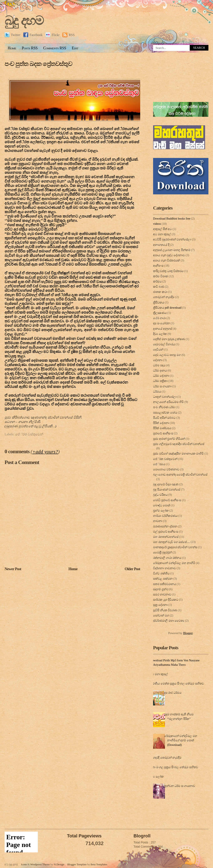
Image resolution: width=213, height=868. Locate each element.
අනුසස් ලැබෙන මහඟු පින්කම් (172, 250)
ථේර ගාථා (159, 318)
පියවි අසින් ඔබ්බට (164, 418)
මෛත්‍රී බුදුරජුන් (162, 552)
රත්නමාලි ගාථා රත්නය (167, 558)
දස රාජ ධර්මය (173, 693)
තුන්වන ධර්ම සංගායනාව (180, 786)
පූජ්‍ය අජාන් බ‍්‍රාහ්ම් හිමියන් (169, 439)
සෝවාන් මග (161, 615)
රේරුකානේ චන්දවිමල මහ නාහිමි (174, 563)
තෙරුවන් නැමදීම (164, 297)
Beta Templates (99, 864)
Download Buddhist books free (172, 219)
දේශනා (158, 360)
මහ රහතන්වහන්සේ (166, 537)
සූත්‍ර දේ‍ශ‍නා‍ (160, 605)
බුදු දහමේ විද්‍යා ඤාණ (166, 484)
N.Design (59, 864)
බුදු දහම (24, 21)
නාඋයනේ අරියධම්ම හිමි (168, 402)
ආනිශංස (158, 266)
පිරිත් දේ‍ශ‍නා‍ (161, 423)
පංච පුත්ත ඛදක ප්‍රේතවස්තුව (38, 64)
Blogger (188, 633)
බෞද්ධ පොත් (162, 505)
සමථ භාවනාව (162, 594)
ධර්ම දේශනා (161, 376)
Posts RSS (30, 48)
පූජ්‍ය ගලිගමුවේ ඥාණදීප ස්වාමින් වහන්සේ (179, 444)
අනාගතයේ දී (161, 245)
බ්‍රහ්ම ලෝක (161, 510)
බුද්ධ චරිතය (160, 495)
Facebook (33, 35)
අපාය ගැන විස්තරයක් (167, 260)
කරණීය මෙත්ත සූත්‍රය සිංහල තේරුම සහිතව (177, 683)
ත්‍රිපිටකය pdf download (167, 308)
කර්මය (157, 281)
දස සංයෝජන (162, 323)
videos (157, 224)
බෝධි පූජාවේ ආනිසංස (167, 500)
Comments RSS (55, 48)
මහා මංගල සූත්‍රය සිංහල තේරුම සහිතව (174, 767)
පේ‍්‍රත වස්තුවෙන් (29, 434)
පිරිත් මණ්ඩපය (162, 428)
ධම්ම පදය (159, 365)
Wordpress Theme (40, 864)
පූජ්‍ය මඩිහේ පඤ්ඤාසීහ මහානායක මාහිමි (178, 453)
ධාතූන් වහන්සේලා (165, 397)
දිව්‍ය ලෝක (160, 334)
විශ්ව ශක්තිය (161, 573)
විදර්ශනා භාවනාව (165, 568)
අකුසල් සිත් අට (162, 229)
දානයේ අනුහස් (163, 329)
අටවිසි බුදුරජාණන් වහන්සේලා (172, 239)
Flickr (52, 35)
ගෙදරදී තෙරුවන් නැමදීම (166, 757)
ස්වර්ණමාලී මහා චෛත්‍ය (169, 621)
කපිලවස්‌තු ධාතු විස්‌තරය (168, 271)
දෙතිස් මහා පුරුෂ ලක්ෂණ (169, 339)
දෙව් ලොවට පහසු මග (167, 355)
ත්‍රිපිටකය (159, 302)
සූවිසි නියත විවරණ (165, 610)
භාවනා (158, 521)
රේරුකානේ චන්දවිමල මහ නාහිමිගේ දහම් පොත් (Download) (181, 740)
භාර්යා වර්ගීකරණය (165, 516)
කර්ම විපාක (161, 276)
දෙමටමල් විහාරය (164, 344)
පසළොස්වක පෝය (165, 412)
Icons (24, 864)
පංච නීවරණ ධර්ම (164, 407)
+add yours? (45, 452)
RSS (68, 35)
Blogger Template (77, 864)
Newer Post (13, 569)
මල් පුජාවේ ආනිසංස (166, 531)
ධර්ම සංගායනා (162, 386)
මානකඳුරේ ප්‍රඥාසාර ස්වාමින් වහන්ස (175, 547)
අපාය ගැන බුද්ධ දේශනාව (169, 255)
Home (12, 48)
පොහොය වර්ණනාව (166, 469)
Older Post (132, 569)
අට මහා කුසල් (162, 234)
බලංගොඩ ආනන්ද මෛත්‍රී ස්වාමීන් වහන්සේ (180, 474)
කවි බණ (159, 287)
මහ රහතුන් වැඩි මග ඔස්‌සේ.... (172, 542)
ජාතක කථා (160, 292)
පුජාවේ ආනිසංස (163, 433)
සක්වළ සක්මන (163, 579)
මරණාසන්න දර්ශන (165, 526)
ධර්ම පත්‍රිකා (160, 381)
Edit (75, 48)
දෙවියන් (158, 349)
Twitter (12, 35)
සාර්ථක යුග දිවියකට (166, 600)
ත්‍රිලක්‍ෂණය (160, 313)
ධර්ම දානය (160, 370)
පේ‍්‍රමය (159, 464)
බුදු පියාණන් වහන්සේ (167, 489)
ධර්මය (157, 391)
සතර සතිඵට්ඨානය (165, 584)
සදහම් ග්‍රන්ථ (161, 589)
